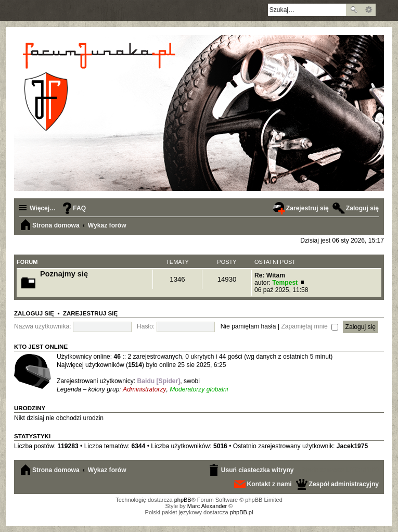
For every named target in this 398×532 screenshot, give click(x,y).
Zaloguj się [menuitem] (362, 208)
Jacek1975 (352, 446)
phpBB (183, 500)
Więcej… (43, 208)
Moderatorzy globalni (199, 389)
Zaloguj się (34, 313)
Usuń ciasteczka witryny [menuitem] (258, 470)
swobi (192, 381)
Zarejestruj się (90, 313)
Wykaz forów (107, 470)
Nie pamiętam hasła (248, 326)
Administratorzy (144, 389)
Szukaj (354, 10)
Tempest (285, 283)
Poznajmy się (64, 274)
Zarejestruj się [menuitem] (307, 208)
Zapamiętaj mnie (310, 326)
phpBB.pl (242, 512)
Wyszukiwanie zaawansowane (369, 10)
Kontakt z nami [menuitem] (269, 484)
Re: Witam (270, 275)
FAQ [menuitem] (79, 208)
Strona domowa (56, 470)
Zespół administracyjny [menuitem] (344, 484)
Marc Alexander (207, 506)
